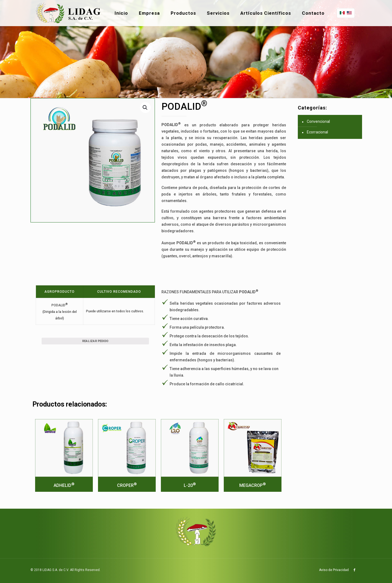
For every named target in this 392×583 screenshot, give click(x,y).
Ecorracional (317, 132)
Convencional (318, 121)
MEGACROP (252, 485)
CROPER (127, 485)
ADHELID (64, 485)
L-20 (190, 485)
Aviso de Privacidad (334, 570)
